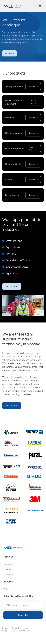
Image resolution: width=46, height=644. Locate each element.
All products (10, 53)
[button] (40, 6)
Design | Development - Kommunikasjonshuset (21, 629)
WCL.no (7, 589)
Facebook (8, 564)
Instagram (8, 575)
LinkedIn (7, 569)
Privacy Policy (5, 629)
